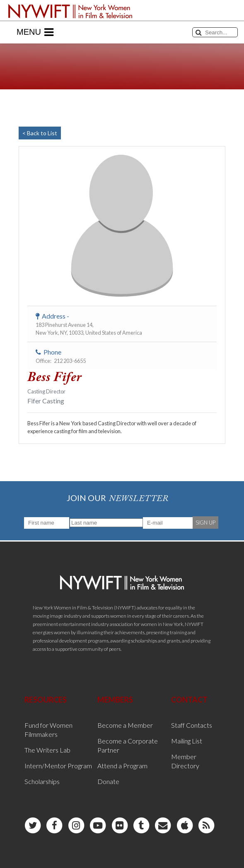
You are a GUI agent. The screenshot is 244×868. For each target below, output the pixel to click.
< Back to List (40, 133)
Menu (35, 32)
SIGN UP (205, 523)
